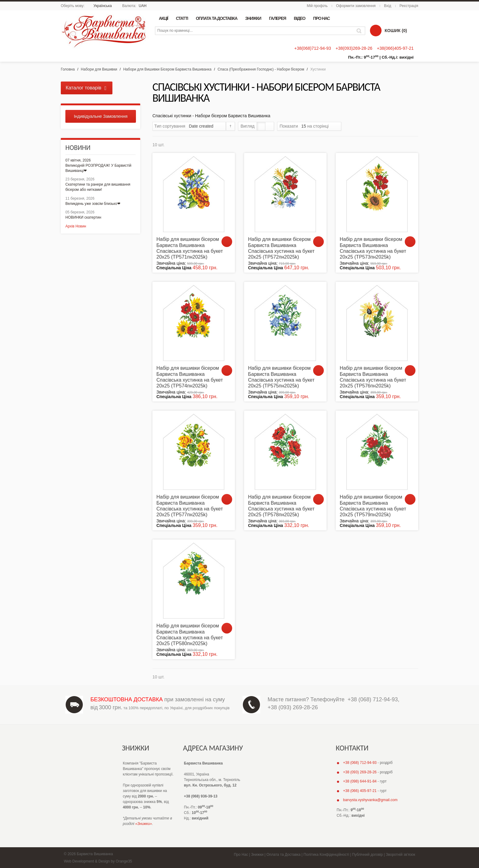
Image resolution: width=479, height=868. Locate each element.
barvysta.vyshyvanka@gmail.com (370, 800)
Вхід (388, 6)
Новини (78, 148)
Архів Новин (76, 226)
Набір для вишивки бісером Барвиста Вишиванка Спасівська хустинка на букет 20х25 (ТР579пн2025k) (373, 506)
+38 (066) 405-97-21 (360, 791)
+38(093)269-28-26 (354, 48)
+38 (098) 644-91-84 (360, 781)
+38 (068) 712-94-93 (373, 699)
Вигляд (247, 126)
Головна (68, 69)
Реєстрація (409, 6)
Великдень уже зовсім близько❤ (93, 204)
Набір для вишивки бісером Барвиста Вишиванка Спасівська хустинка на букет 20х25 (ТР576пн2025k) (373, 377)
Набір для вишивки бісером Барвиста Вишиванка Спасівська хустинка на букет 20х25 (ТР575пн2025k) (281, 377)
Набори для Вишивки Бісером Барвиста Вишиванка (167, 69)
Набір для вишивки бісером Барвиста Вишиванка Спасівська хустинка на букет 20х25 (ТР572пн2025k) (281, 248)
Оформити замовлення (356, 6)
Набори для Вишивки (99, 69)
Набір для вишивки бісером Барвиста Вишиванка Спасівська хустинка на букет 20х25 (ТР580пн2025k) (190, 635)
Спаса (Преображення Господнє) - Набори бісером (261, 69)
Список (270, 126)
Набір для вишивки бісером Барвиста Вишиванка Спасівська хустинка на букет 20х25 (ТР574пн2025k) (190, 377)
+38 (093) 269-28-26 (293, 707)
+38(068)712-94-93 (313, 48)
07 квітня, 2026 (78, 160)
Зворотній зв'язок (400, 855)
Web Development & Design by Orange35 (98, 861)
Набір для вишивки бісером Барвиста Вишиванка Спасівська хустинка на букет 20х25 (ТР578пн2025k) (281, 506)
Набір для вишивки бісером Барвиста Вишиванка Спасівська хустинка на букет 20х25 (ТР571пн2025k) (190, 248)
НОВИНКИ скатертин (83, 217)
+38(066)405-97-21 (395, 48)
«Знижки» (144, 824)
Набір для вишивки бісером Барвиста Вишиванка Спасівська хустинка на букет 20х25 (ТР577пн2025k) (190, 506)
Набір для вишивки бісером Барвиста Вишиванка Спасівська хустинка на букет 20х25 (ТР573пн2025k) (373, 248)
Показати (289, 126)
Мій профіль (317, 6)
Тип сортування (170, 126)
